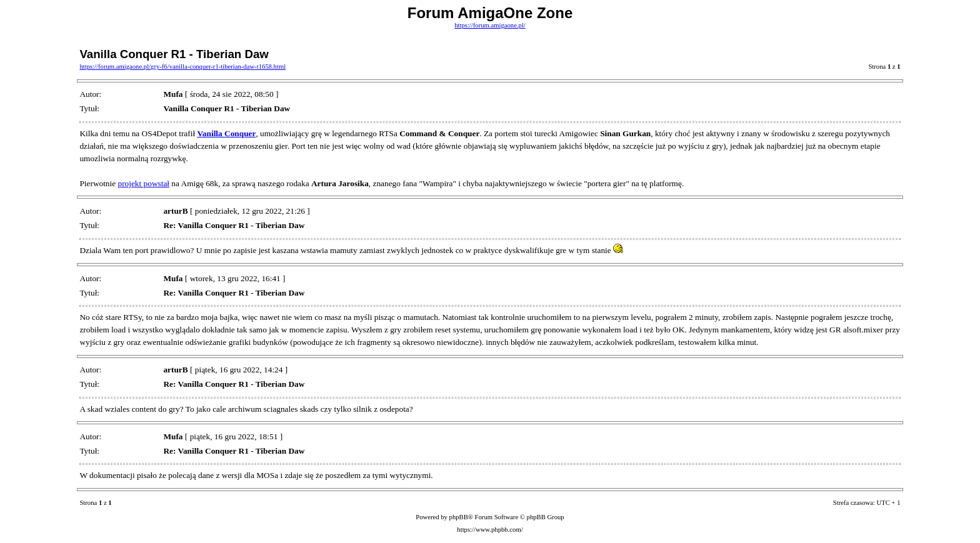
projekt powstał (143, 183)
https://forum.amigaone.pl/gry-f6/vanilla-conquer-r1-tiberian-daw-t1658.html (182, 67)
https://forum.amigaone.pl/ (490, 25)
